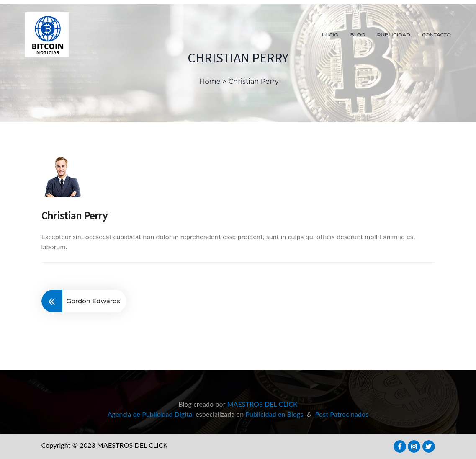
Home (210, 81)
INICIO (330, 35)
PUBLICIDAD (394, 35)
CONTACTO (436, 35)
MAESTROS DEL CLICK (262, 404)
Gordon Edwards (94, 301)
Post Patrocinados (342, 414)
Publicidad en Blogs (274, 414)
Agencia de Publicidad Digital (151, 414)
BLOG (358, 35)
